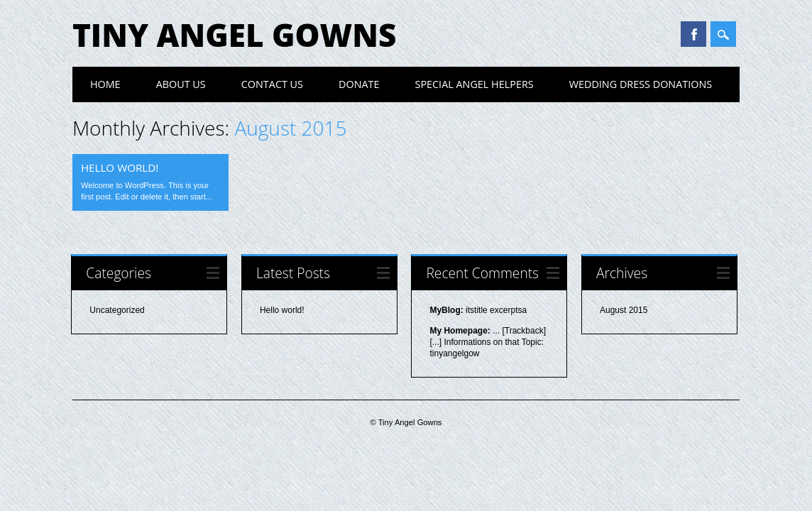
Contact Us (272, 84)
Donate (359, 84)
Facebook (693, 34)
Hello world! (120, 167)
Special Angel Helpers (474, 84)
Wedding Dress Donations (641, 84)
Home (105, 84)
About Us (181, 84)
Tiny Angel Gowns (235, 35)
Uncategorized (117, 310)
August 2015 (624, 310)
